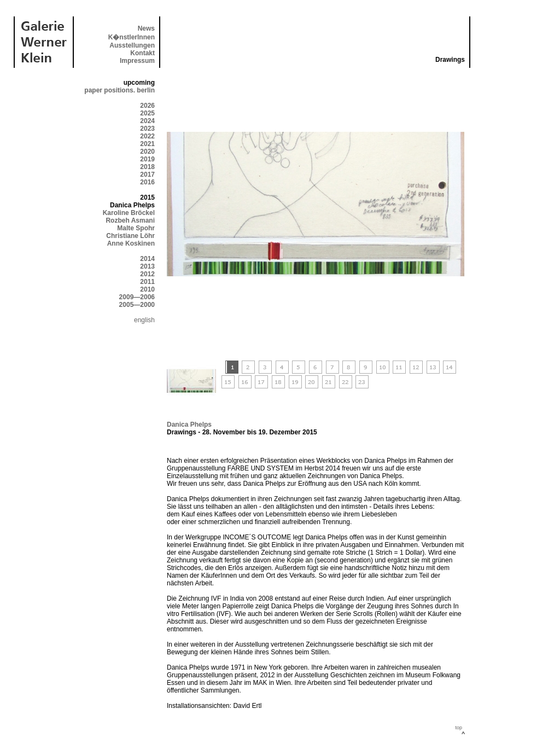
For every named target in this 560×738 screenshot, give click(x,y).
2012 (147, 274)
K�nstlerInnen (132, 37)
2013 (147, 266)
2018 (147, 167)
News (146, 28)
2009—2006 (137, 297)
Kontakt (142, 53)
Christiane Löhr (130, 236)
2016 (147, 182)
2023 (147, 129)
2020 (147, 152)
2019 (147, 159)
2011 (147, 282)
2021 (147, 144)
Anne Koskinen (131, 243)
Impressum (137, 61)
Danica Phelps (189, 425)
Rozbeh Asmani (130, 220)
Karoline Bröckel (129, 213)
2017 (147, 175)
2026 (147, 106)
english (144, 320)
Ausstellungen (132, 45)
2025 (147, 113)
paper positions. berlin (119, 90)
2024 (147, 121)
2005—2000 (137, 305)
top (459, 728)
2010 (147, 289)
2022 (147, 136)
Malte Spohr (136, 228)
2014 (147, 259)
